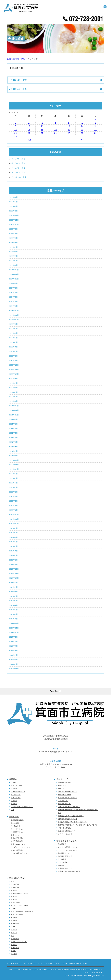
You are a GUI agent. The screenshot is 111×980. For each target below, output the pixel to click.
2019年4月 (13, 551)
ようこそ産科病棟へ (18, 850)
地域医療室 (62, 844)
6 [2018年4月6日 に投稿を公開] (69, 123)
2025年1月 (13, 265)
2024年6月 (13, 297)
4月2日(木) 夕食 (17, 159)
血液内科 (14, 890)
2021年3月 (13, 446)
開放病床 (61, 865)
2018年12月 (14, 569)
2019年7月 (13, 537)
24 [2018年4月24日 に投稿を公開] (29, 133)
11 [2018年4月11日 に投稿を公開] (42, 126)
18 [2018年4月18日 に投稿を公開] (42, 130)
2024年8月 (13, 288)
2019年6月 (13, 542)
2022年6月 (13, 379)
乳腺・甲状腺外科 (17, 915)
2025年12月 (14, 215)
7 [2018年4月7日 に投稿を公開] (82, 123)
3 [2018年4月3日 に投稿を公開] (29, 123)
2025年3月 (13, 256)
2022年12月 (14, 365)
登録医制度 (62, 859)
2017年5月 (13, 655)
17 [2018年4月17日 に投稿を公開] (29, 130)
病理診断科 (15, 948)
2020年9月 (13, 474)
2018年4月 (13, 605)
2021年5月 (13, 437)
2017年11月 (14, 628)
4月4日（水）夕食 (18, 80)
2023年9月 (13, 324)
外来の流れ (62, 786)
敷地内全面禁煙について (67, 831)
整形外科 (14, 918)
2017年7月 (13, 646)
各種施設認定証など (18, 792)
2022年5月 (13, 383)
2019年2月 (13, 560)
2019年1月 (13, 564)
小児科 (13, 908)
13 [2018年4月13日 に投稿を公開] (69, 126)
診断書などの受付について (68, 792)
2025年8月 (13, 233)
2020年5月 (13, 492)
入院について (63, 801)
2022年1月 (13, 401)
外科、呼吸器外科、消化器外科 (22, 912)
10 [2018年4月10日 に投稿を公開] (29, 126)
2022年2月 (13, 397)
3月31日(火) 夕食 (18, 177)
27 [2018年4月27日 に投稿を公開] (69, 133)
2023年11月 (14, 315)
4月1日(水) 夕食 (17, 168)
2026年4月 (13, 197)
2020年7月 (13, 483)
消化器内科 (15, 884)
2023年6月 (13, 338)
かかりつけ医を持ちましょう (69, 847)
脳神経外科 (15, 924)
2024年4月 (13, 306)
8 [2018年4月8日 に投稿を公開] (95, 123)
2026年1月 (13, 211)
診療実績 (14, 801)
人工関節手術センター (19, 832)
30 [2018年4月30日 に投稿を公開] (15, 136)
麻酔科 (13, 951)
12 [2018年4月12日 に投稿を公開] (55, 126)
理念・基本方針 (16, 786)
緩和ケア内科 (16, 902)
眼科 (13, 936)
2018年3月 (13, 610)
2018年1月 (13, 619)
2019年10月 (14, 524)
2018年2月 (13, 614)
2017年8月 (13, 641)
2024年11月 (14, 274)
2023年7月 (13, 333)
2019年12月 (14, 514)
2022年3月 (13, 392)
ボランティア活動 (65, 828)
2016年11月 (14, 669)
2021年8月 (13, 424)
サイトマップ (14, 963)
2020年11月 (14, 465)
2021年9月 (13, 419)
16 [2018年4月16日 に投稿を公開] (15, 130)
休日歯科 (14, 954)
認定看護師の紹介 (17, 841)
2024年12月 (14, 270)
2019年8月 (13, 533)
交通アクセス (16, 798)
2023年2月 (13, 356)
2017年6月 (13, 650)
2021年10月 (14, 415)
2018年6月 (13, 596)
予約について (63, 789)
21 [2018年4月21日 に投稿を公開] (82, 130)
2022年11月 (14, 369)
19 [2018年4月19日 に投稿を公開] (55, 130)
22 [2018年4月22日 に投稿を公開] (95, 130)
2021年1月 (13, 456)
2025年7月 (13, 238)
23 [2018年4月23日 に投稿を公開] (15, 133)
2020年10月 (14, 469)
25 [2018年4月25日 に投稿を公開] (42, 133)
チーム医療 (15, 823)
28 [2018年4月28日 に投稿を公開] (82, 133)
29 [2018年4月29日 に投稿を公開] (95, 133)
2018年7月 (13, 592)
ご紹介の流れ (63, 862)
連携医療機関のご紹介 (66, 856)
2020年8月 (13, 478)
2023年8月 (13, 329)
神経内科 (14, 896)
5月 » (82, 140)
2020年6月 (13, 487)
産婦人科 (14, 933)
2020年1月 (13, 510)
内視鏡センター (16, 826)
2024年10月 (14, 279)
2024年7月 (13, 292)
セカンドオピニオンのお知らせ (69, 807)
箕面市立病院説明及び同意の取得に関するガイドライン (78, 825)
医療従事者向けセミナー (67, 868)
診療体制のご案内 (17, 878)
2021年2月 (13, 451)
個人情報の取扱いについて (68, 819)
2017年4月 (13, 660)
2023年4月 (13, 347)
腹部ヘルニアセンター (19, 844)
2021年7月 (13, 428)
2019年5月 (13, 546)
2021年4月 (13, 442)
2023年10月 (14, 320)
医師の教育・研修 (17, 838)
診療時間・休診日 (65, 783)
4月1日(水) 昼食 (17, 173)
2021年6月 (13, 433)
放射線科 (14, 945)
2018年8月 (13, 587)
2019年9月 (13, 528)
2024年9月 (13, 283)
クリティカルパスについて (68, 850)
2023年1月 (13, 360)
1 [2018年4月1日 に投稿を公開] (95, 119)
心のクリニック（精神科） (20, 905)
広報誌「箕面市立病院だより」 (22, 807)
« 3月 (29, 140)
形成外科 (14, 921)
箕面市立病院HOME (16, 59)
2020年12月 (14, 460)
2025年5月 (13, 247)
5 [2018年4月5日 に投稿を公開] (55, 123)
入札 (13, 810)
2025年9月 (13, 229)
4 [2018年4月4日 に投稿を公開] (42, 123)
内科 (13, 881)
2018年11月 (14, 573)
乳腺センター (16, 835)
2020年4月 (13, 496)
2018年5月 (13, 601)
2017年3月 (13, 664)
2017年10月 (14, 632)
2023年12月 (14, 311)
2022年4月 (13, 388)
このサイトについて (65, 834)
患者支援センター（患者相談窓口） (71, 816)
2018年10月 (14, 578)
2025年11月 (14, 220)
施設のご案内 (16, 795)
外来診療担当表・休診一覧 (68, 798)
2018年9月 (13, 582)
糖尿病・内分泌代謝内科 (20, 893)
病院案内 (13, 779)
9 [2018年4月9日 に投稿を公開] (16, 126)
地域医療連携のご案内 (67, 841)
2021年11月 (14, 410)
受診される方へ (64, 779)
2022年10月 (14, 374)
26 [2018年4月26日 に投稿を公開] (55, 133)
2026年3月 (13, 202)
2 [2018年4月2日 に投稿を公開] (16, 123)
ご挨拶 (13, 783)
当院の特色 (14, 817)
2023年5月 (13, 342)
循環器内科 (15, 887)
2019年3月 (13, 555)
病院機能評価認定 (17, 820)
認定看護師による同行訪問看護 (69, 871)
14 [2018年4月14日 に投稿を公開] (82, 126)
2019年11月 (14, 519)
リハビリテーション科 (19, 942)
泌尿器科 (14, 930)
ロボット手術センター (19, 829)
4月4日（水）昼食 (18, 89)
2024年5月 (13, 301)
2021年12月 (14, 406)
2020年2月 (13, 505)
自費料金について (65, 804)
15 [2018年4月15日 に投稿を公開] (95, 126)
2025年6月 (13, 243)
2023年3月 (13, 351)
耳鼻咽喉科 (15, 939)
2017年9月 (13, 637)
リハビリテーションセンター (21, 847)
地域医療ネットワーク (66, 853)
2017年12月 (14, 623)
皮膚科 (13, 927)
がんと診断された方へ (19, 853)
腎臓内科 (14, 899)
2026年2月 (13, 206)
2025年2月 (13, 261)
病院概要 (14, 789)
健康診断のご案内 (65, 795)
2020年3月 (13, 501)
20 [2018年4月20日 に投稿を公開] (69, 130)
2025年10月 (14, 224)
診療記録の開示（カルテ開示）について (72, 822)
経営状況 (14, 804)
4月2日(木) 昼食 (17, 163)
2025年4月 (13, 252)
